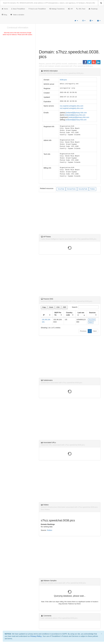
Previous (83, 331)
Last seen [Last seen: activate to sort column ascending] (81, 314)
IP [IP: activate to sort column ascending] (44, 315)
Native (91, 322)
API (70, 9)
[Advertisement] (18, 54)
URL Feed (81, 9)
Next (95, 331)
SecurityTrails (83, 189)
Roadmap (93, 9)
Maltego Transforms (57, 9)
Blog (4, 15)
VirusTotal (61, 189)
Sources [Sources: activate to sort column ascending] (92, 313)
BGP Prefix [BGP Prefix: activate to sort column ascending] (58, 314)
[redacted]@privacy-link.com (76, 113)
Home (5, 9)
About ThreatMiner (18, 9)
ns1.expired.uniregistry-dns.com (72, 106)
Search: (85, 307)
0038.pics (63, 80)
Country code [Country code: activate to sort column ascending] (69, 314)
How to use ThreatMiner (37, 9)
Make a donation (17, 15)
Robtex (93, 189)
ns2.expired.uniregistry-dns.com (72, 108)
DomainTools (71, 189)
